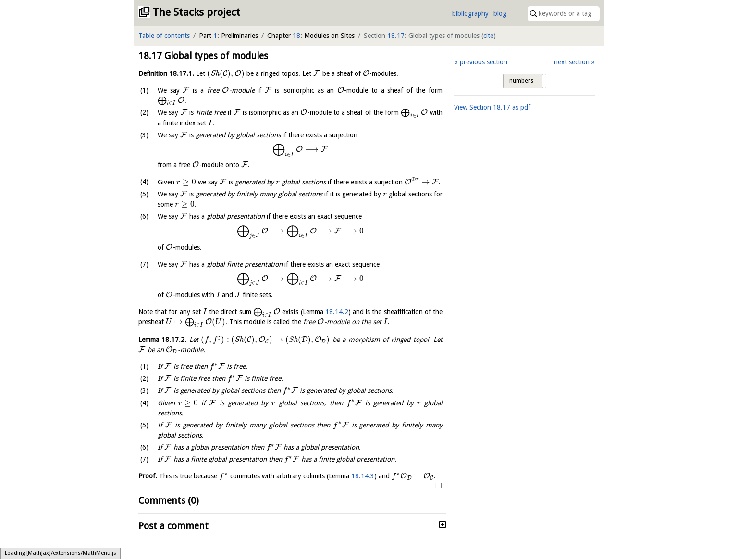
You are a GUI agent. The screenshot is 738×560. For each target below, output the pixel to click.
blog (500, 13)
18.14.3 (363, 476)
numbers (521, 81)
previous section (484, 62)
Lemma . (162, 340)
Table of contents (164, 36)
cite (488, 36)
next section (572, 62)
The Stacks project (197, 12)
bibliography (470, 13)
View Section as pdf (492, 107)
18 (296, 36)
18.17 (396, 36)
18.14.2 (337, 312)
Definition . (166, 73)
